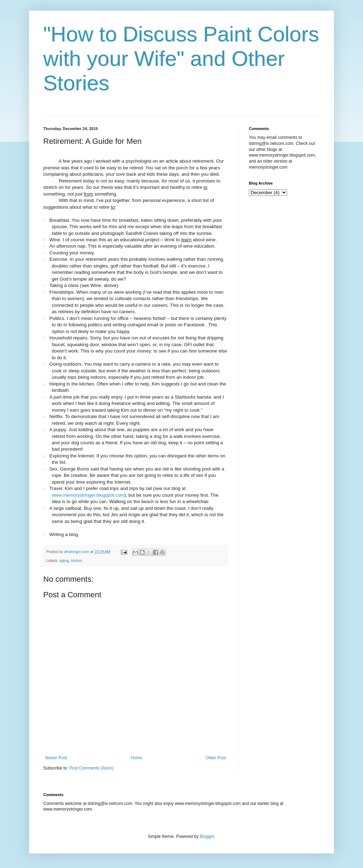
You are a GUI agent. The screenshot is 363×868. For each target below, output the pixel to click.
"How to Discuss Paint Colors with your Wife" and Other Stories (181, 59)
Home (136, 758)
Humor (77, 560)
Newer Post (56, 758)
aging (64, 560)
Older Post (216, 758)
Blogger (207, 836)
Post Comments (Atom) (91, 768)
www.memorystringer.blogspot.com (88, 495)
